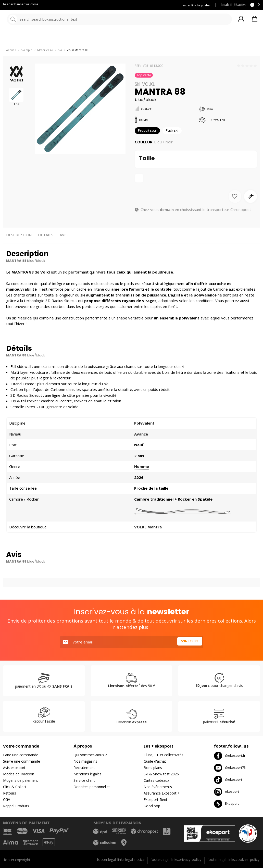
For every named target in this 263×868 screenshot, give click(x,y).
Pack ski (177, 143)
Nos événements (158, 787)
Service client (92, 5)
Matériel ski (45, 61)
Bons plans (153, 768)
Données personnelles (92, 787)
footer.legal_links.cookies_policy (233, 859)
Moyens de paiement (21, 781)
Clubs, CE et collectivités (164, 755)
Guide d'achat (155, 761)
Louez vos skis (160, 5)
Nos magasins (85, 761)
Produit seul (149, 143)
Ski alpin (27, 61)
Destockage (195, 38)
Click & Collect (15, 787)
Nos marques (158, 38)
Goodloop (152, 806)
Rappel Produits (16, 806)
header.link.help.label (196, 5)
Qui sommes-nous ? (90, 755)
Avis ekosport (14, 768)
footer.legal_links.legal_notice (121, 859)
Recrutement (84, 768)
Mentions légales (87, 774)
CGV (7, 800)
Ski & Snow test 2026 (161, 774)
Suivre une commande (22, 761)
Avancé (141, 447)
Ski (60, 61)
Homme (142, 479)
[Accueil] (30, 20)
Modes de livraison (19, 774)
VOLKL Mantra (148, 539)
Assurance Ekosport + (162, 793)
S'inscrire (188, 642)
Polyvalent (144, 436)
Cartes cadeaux (156, 781)
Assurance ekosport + (126, 5)
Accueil (11, 61)
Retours (10, 793)
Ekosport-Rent (155, 800)
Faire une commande (21, 755)
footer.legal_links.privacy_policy (176, 859)
